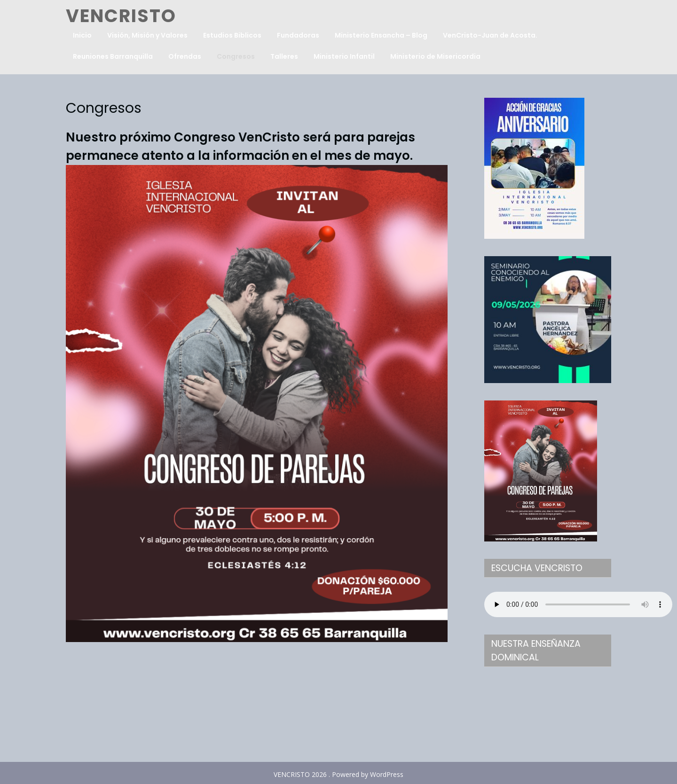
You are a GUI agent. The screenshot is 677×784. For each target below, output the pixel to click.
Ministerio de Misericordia (435, 56)
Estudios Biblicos (232, 35)
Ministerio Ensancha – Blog (381, 35)
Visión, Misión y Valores (147, 35)
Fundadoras (298, 35)
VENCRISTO (121, 16)
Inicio (82, 35)
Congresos (236, 56)
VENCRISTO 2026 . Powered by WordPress (338, 774)
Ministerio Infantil (344, 56)
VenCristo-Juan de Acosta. (490, 35)
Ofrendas (185, 56)
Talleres (284, 56)
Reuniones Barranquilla (113, 56)
